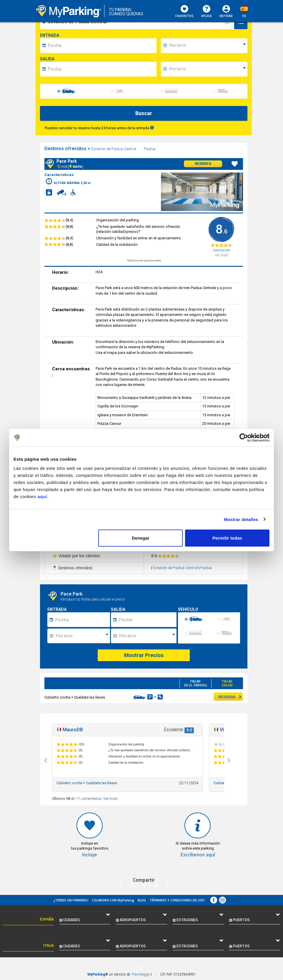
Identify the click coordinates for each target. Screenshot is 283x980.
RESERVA (230, 697)
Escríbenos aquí (198, 855)
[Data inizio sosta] (82, 620)
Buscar (144, 113)
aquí (42, 496)
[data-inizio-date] (101, 46)
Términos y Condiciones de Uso (177, 900)
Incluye (90, 855)
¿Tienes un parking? (71, 900)
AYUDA (207, 12)
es (244, 16)
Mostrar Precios (144, 655)
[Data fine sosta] (147, 620)
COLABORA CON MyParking (113, 900)
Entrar (226, 16)
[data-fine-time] (207, 69)
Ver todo (111, 799)
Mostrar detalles (241, 519)
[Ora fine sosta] (147, 636)
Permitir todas (227, 538)
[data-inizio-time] (207, 46)
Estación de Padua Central (114, 149)
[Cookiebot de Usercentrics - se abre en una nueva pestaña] (244, 437)
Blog (142, 900)
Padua (150, 149)
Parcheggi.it (142, 974)
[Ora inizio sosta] (82, 636)
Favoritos (184, 12)
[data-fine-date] (101, 69)
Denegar (141, 538)
